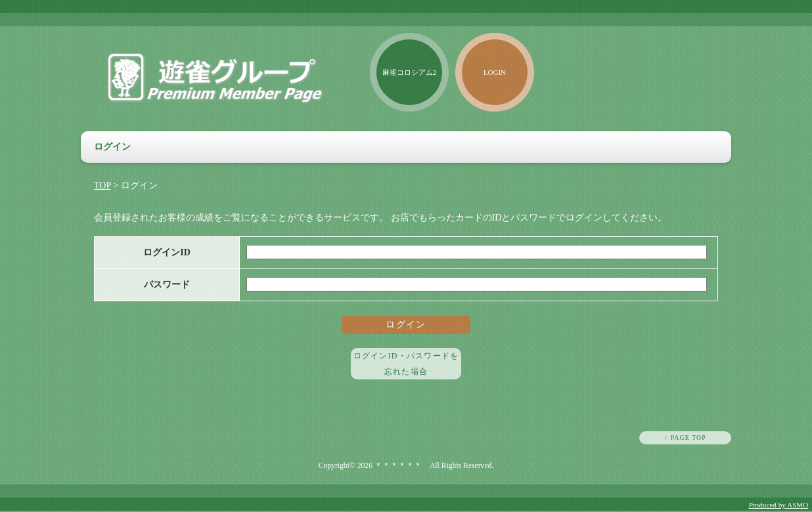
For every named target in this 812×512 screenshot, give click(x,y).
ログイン (406, 325)
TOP (102, 185)
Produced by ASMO (779, 505)
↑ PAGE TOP (685, 437)
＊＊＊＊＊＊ (398, 466)
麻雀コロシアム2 (410, 72)
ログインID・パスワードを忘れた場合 (406, 364)
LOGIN (495, 72)
